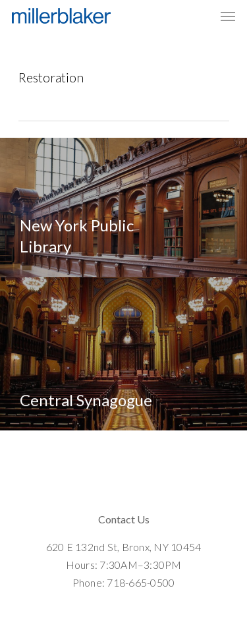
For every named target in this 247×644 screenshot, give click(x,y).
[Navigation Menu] (228, 16)
